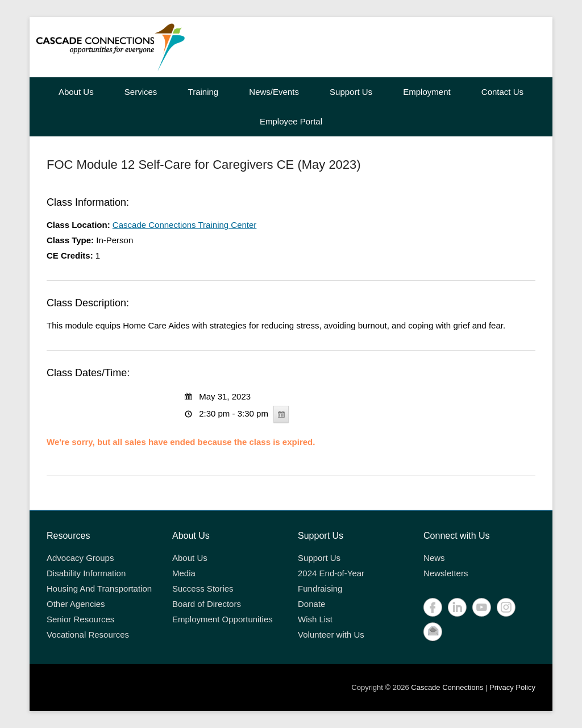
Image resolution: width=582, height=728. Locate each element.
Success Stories (203, 588)
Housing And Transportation (99, 588)
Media (184, 573)
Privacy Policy (512, 687)
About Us (76, 92)
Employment (427, 92)
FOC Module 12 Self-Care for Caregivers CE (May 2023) (204, 165)
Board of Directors (207, 604)
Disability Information (86, 573)
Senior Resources (80, 619)
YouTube (482, 607)
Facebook (433, 607)
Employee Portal (291, 121)
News (434, 558)
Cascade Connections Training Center (184, 225)
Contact (433, 632)
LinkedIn (457, 607)
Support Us (351, 92)
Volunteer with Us (331, 635)
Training (203, 92)
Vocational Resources (88, 635)
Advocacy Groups (80, 558)
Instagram (506, 607)
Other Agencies (76, 604)
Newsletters (446, 573)
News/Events (274, 92)
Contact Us (502, 92)
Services (141, 92)
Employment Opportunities (223, 619)
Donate (311, 604)
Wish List (315, 619)
